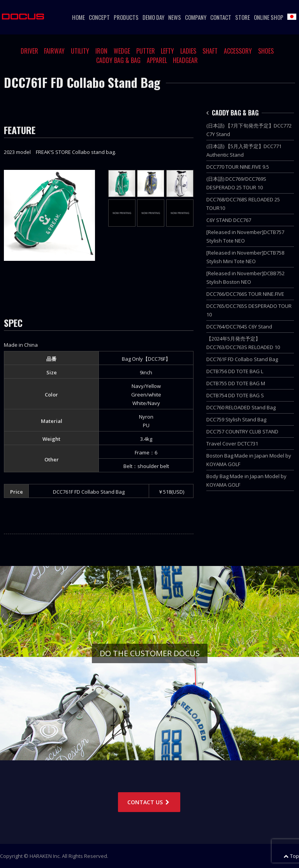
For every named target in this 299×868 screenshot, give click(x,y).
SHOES (266, 51)
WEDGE (122, 51)
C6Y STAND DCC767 (229, 220)
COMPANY (196, 17)
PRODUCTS (126, 17)
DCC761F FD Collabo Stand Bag (242, 359)
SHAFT (210, 51)
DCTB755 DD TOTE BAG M (236, 383)
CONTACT (221, 17)
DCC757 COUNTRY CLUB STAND (242, 431)
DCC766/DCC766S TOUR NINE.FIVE (245, 294)
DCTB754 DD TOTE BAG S (235, 395)
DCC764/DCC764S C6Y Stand (239, 327)
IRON (101, 51)
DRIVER (29, 51)
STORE (243, 17)
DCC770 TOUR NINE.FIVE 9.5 (238, 167)
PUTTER (146, 51)
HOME (78, 17)
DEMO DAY (153, 17)
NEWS (175, 17)
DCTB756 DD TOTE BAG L (235, 371)
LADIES (188, 51)
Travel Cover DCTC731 (232, 444)
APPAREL (157, 60)
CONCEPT (99, 17)
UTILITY (80, 51)
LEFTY (167, 51)
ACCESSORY (238, 51)
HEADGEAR (185, 60)
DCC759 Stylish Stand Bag (236, 419)
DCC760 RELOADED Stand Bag (241, 407)
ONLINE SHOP (269, 17)
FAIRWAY (54, 51)
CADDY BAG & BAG (118, 60)
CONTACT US (149, 802)
